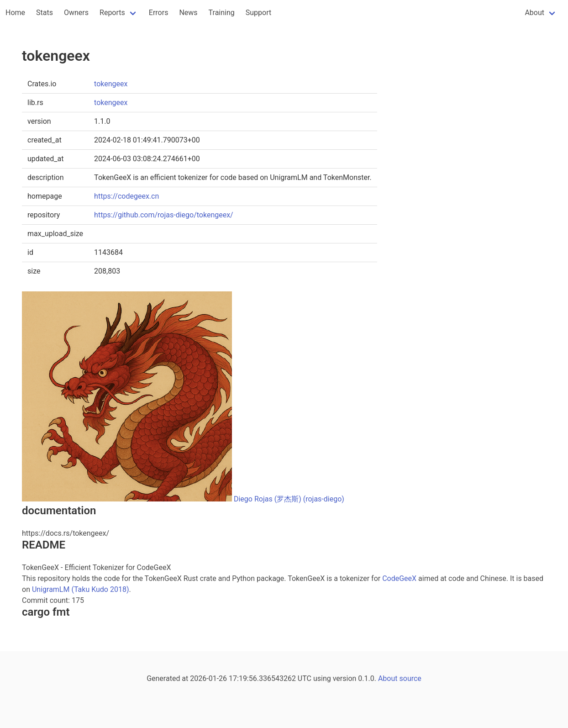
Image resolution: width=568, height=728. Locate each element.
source (410, 678)
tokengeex (111, 84)
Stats (45, 13)
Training (222, 13)
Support (258, 13)
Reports (112, 13)
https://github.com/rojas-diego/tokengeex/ (164, 215)
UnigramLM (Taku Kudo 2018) (81, 589)
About (534, 13)
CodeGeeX (399, 578)
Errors (159, 13)
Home (15, 13)
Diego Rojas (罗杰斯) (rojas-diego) (289, 499)
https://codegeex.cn (126, 196)
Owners (76, 13)
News (188, 13)
